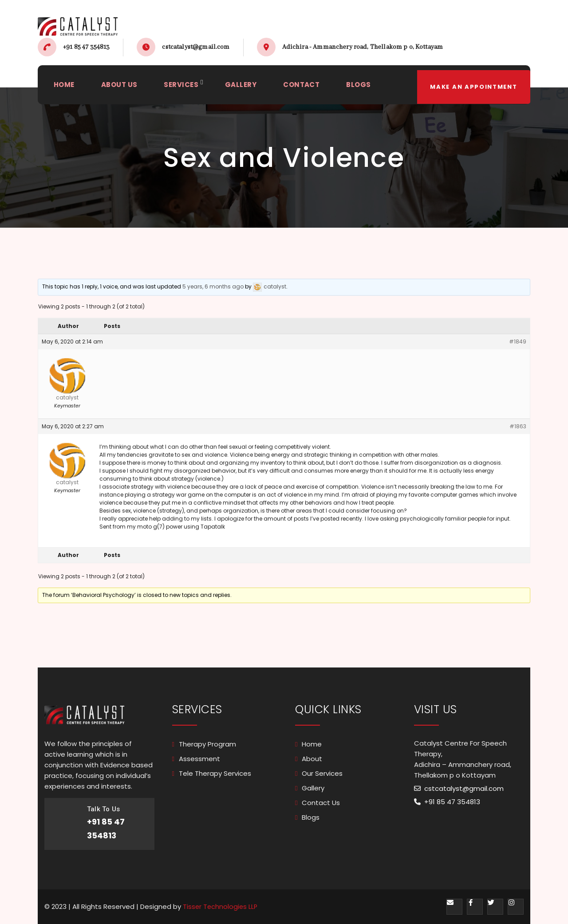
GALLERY (245, 87)
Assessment (199, 759)
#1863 (518, 426)
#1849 (518, 342)
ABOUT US (121, 87)
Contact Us (321, 803)
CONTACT (307, 87)
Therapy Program (207, 744)
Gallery (313, 788)
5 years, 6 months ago (213, 286)
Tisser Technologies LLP (221, 906)
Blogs (311, 817)
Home (312, 744)
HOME (65, 87)
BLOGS (366, 87)
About (312, 759)
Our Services (322, 773)
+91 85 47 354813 (86, 47)
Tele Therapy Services (215, 773)
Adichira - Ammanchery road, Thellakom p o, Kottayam (363, 47)
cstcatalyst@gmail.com (196, 47)
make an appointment (473, 87)
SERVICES (184, 87)
